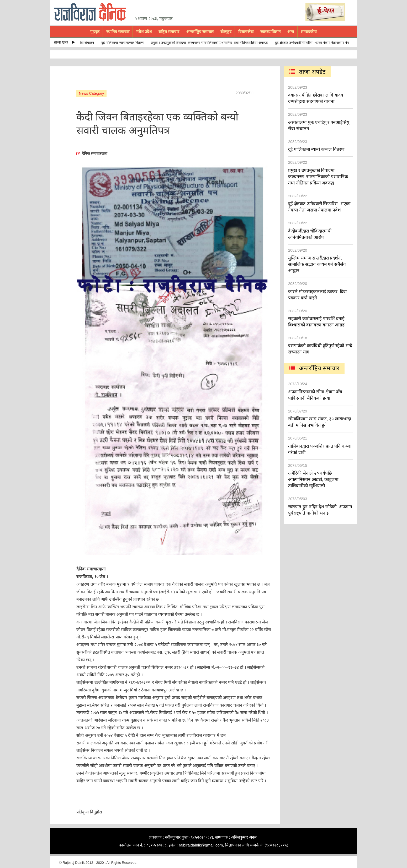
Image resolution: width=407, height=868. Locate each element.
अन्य (291, 32)
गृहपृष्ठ (95, 32)
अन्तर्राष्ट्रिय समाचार (200, 32)
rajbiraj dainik (92, 12)
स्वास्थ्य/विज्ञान (270, 32)
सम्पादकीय (309, 32)
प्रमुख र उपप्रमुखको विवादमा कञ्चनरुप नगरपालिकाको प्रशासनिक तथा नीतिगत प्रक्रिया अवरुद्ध (210, 43)
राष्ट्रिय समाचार (169, 32)
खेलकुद (226, 32)
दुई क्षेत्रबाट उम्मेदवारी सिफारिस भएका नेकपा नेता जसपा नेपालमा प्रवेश (319, 43)
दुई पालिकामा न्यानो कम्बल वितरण (123, 43)
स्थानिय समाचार (118, 32)
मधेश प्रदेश (144, 32)
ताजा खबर (65, 42)
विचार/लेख (246, 32)
